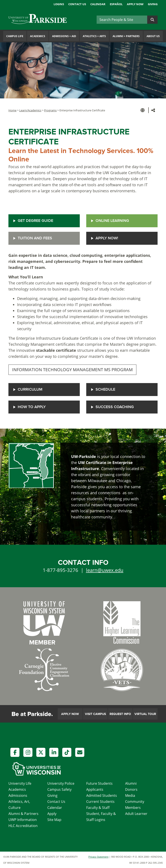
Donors (131, 789)
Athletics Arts (94, 36)
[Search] (122, 20)
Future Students (99, 783)
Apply (52, 814)
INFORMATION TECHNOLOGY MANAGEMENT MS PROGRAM (72, 370)
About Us (153, 36)
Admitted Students (102, 795)
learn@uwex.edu (105, 570)
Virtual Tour (145, 714)
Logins (59, 4)
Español (116, 4)
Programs (50, 110)
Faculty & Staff (98, 808)
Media (130, 795)
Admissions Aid (64, 36)
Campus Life (15, 36)
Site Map (54, 820)
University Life (20, 783)
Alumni (131, 783)
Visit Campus (95, 714)
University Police (61, 783)
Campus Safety (59, 789)
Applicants (95, 789)
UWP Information (23, 820)
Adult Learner (136, 814)
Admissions (18, 795)
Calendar (98, 4)
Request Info (120, 714)
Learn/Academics (30, 110)
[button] (143, 110)
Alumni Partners (126, 36)
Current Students (100, 802)
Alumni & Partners (23, 814)
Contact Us (77, 4)
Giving (153, 4)
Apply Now (135, 4)
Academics (38, 36)
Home (12, 110)
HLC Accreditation (23, 826)
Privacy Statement (98, 857)
